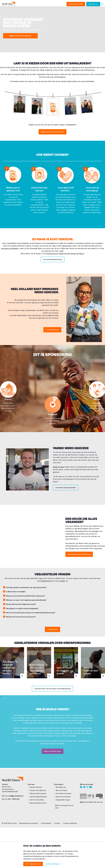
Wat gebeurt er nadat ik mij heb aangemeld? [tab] (22, 608)
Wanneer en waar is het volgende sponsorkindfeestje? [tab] (26, 600)
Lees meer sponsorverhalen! (66, 488)
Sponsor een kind (36, 787)
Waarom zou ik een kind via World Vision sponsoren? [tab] (26, 596)
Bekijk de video (59, 467)
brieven (92, 205)
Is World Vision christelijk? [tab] (16, 592)
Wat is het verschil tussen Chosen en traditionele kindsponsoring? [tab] (31, 613)
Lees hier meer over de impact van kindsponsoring (52, 689)
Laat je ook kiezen (52, 330)
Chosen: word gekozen (38, 790)
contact (62, 581)
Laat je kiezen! (52, 629)
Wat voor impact (61, 790)
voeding (64, 210)
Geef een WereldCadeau (38, 797)
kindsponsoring (52, 254)
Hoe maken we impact (64, 794)
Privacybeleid (46, 823)
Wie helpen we (61, 787)
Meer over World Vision (53, 751)
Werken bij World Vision (38, 803)
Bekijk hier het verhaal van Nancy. (72, 254)
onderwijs (75, 70)
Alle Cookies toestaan (33, 864)
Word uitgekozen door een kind (79, 554)
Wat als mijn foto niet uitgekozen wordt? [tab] (21, 604)
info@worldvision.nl (16, 796)
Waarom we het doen (63, 797)
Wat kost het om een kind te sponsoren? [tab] (21, 617)
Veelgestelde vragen (63, 800)
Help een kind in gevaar (38, 794)
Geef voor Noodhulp (37, 800)
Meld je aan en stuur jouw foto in (52, 132)
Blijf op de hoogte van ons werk (64, 807)
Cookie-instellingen (70, 823)
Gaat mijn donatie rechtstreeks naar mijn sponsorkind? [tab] (26, 587)
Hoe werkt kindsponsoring (53, 259)
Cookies (57, 823)
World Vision (67, 246)
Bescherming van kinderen (29, 823)
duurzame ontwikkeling (10, 248)
